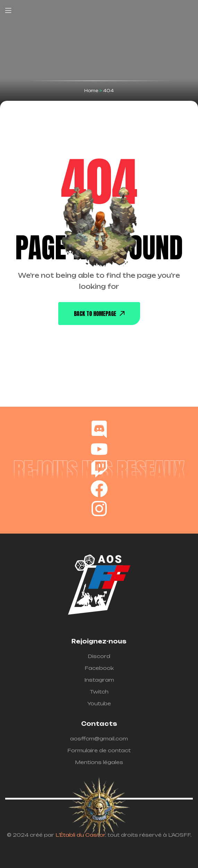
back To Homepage (99, 314)
